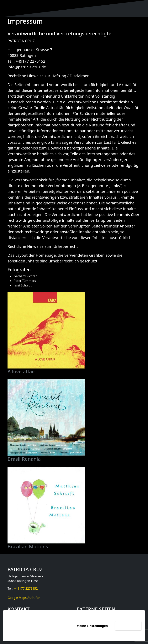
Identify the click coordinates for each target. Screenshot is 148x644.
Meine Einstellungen (92, 626)
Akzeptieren (128, 626)
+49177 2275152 (26, 588)
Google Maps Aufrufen (24, 598)
